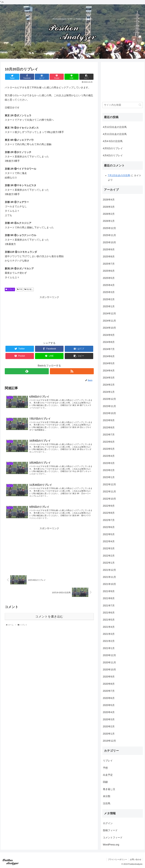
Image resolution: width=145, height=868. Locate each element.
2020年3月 (109, 719)
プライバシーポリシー (117, 859)
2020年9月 (109, 677)
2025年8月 (109, 257)
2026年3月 (109, 207)
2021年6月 (109, 613)
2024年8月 (109, 342)
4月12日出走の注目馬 (115, 127)
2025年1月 (109, 306)
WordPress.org (111, 845)
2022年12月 (109, 484)
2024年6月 (109, 356)
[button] (140, 105)
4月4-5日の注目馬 (113, 141)
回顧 (105, 782)
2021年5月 (109, 620)
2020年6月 (109, 698)
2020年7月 (109, 691)
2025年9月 (109, 250)
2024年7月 (109, 349)
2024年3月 (109, 378)
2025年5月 (109, 278)
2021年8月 (109, 598)
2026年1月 (109, 221)
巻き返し (29, 289)
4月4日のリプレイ (113, 155)
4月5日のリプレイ (113, 148)
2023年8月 (109, 428)
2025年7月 (109, 264)
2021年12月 (109, 570)
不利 (20, 289)
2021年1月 (109, 648)
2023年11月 (109, 406)
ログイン (108, 823)
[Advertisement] (49, 318)
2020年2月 (109, 727)
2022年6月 (109, 527)
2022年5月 (109, 534)
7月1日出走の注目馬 (119, 175)
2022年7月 (109, 520)
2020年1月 (109, 734)
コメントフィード (113, 838)
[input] (123, 105)
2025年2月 (109, 299)
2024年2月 (109, 385)
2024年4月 (109, 371)
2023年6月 (109, 442)
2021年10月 (109, 584)
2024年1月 (109, 392)
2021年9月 (109, 591)
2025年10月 (109, 242)
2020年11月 (109, 663)
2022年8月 (109, 513)
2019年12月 (109, 741)
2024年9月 (109, 335)
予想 (105, 768)
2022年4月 (109, 541)
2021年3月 (109, 634)
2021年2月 (109, 641)
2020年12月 (109, 655)
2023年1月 (109, 477)
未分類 (107, 796)
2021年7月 (109, 606)
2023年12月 (109, 399)
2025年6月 (109, 271)
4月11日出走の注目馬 (115, 134)
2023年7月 (109, 435)
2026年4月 (109, 200)
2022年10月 (109, 499)
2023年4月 (109, 456)
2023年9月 (109, 420)
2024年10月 (109, 328)
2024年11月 (109, 321)
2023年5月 (109, 449)
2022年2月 (109, 556)
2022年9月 (109, 506)
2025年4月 (109, 285)
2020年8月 (109, 684)
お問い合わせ (136, 859)
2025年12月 (109, 228)
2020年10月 (109, 670)
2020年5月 (109, 705)
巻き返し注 (109, 789)
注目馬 (107, 803)
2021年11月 (109, 577)
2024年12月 (109, 314)
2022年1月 (109, 563)
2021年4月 (109, 627)
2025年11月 (109, 235)
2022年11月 (109, 492)
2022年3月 (109, 548)
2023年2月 (109, 470)
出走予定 (108, 775)
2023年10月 (109, 413)
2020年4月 (109, 712)
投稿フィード (110, 830)
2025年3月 (109, 292)
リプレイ (10, 289)
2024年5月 (109, 363)
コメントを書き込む (49, 617)
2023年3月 (109, 463)
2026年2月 (109, 214)
